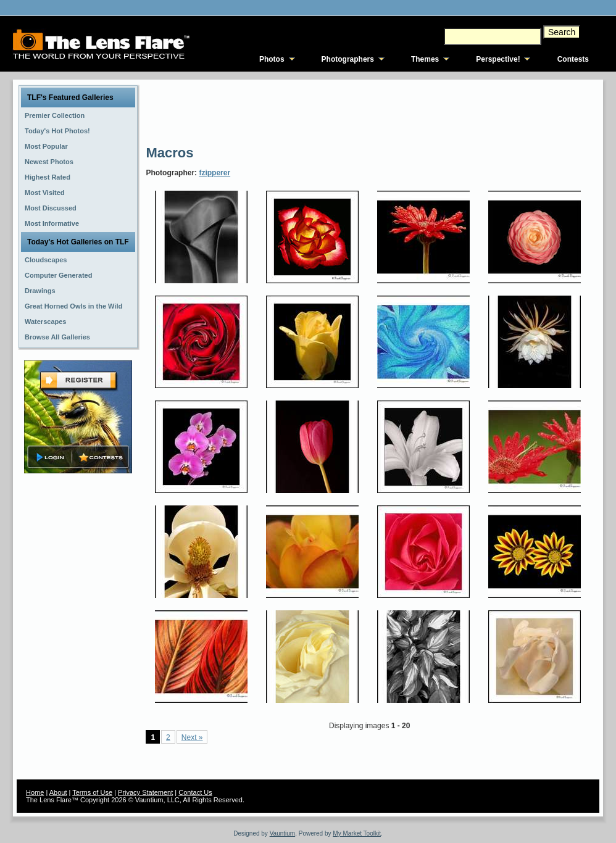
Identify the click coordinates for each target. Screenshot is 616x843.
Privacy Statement (145, 792)
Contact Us (195, 792)
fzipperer (214, 173)
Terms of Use (92, 792)
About (58, 792)
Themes (425, 59)
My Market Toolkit (357, 833)
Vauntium (283, 833)
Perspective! (498, 59)
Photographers (348, 59)
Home (35, 792)
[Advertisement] (370, 111)
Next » (192, 737)
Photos (272, 59)
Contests (573, 59)
